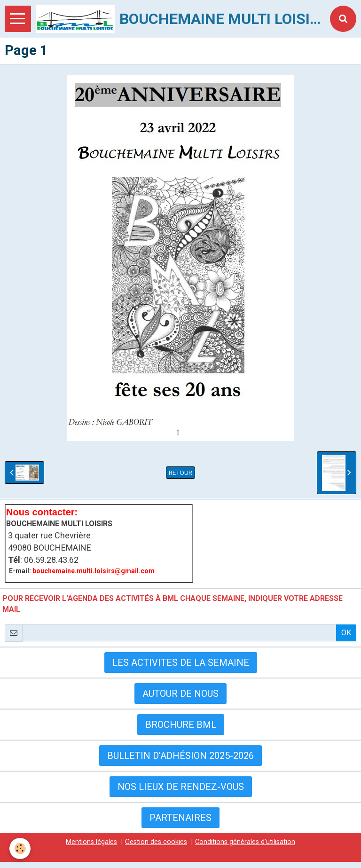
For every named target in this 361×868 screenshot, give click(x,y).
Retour (180, 473)
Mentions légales (91, 842)
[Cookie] (20, 848)
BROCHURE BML (181, 725)
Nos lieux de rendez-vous (181, 787)
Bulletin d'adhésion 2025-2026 (180, 756)
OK (346, 633)
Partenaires (180, 818)
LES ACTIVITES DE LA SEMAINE (181, 663)
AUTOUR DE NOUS (180, 694)
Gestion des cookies (156, 842)
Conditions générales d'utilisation (245, 842)
